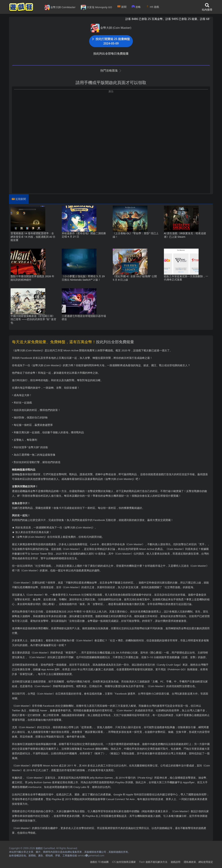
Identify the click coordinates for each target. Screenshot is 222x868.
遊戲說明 (176, 862)
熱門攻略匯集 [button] (111, 70)
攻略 (136, 7)
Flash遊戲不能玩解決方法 (153, 862)
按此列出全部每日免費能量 (111, 53)
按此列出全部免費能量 (115, 342)
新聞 (122, 7)
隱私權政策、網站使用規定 (198, 862)
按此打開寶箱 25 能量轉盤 (111, 41)
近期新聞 (21, 199)
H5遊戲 (152, 7)
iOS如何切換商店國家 (124, 862)
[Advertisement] (111, 117)
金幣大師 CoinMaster (60, 7)
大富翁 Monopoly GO (96, 7)
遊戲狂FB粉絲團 (99, 862)
